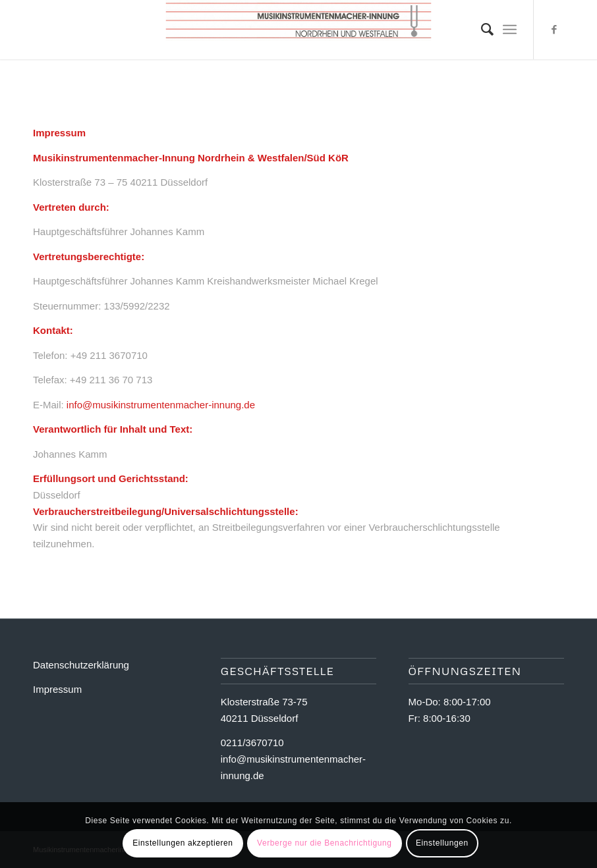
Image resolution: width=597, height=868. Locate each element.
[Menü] (510, 30)
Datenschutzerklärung (81, 665)
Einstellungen (442, 843)
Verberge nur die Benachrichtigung (325, 843)
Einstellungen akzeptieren (183, 843)
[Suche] (481, 30)
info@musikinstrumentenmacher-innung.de (161, 405)
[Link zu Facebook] (554, 30)
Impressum (57, 689)
